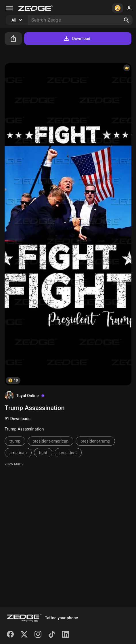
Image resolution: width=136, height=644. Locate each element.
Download (77, 39)
